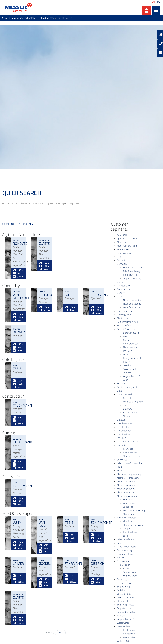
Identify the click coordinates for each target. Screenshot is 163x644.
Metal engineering (132, 304)
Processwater (124, 561)
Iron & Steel (123, 445)
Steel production (131, 456)
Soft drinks (128, 365)
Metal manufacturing (127, 496)
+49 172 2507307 (19, 420)
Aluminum (122, 242)
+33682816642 (19, 384)
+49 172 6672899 (19, 545)
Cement (121, 260)
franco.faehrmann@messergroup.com (97, 313)
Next (61, 633)
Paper (120, 543)
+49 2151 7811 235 (97, 535)
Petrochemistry (131, 275)
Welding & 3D (124, 641)
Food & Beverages (126, 329)
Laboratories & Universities (130, 463)
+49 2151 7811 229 (19, 344)
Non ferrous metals (126, 518)
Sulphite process (131, 576)
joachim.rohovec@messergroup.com (19, 276)
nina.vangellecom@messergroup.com (19, 320)
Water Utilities (124, 626)
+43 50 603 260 (19, 575)
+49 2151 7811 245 (45, 307)
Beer (119, 257)
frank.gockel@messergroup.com (45, 585)
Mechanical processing (128, 478)
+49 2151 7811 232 (45, 579)
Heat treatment (131, 413)
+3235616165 (45, 545)
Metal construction (132, 300)
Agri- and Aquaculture (128, 239)
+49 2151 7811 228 (19, 417)
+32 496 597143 (45, 266)
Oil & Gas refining (131, 271)
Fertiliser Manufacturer (134, 268)
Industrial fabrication (127, 442)
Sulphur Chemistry (132, 278)
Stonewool (129, 416)
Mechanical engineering (129, 474)
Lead (119, 467)
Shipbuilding (129, 514)
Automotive (123, 249)
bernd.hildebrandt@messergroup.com (19, 468)
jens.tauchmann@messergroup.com (19, 424)
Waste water (123, 623)
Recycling (122, 579)
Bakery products (125, 253)
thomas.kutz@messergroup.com (71, 310)
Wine (126, 380)
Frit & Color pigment (127, 387)
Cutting (121, 297)
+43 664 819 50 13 (19, 273)
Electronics (122, 318)
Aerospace (122, 235)
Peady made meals (132, 358)
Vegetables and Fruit (133, 376)
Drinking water (124, 315)
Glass (120, 391)
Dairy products (124, 311)
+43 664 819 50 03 (19, 579)
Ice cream (128, 351)
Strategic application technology (19, 18)
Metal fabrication (131, 307)
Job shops (122, 460)
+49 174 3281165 (71, 307)
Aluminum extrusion (127, 246)
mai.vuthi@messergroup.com (19, 548)
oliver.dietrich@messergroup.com (97, 582)
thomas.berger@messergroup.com (19, 350)
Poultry (127, 362)
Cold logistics (124, 286)
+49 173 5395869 (19, 347)
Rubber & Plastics (126, 583)
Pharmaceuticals (125, 554)
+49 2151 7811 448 (97, 307)
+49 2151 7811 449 (19, 314)
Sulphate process (131, 572)
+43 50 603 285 (19, 270)
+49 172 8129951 (97, 310)
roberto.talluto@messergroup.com (45, 310)
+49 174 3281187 (45, 582)
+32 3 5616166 (45, 263)
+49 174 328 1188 (19, 317)
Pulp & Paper (123, 565)
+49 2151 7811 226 (97, 579)
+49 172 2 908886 (19, 464)
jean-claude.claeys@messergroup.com (45, 269)
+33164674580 (19, 381)
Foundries (122, 384)
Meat (126, 355)
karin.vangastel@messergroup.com (45, 551)
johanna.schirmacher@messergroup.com (97, 541)
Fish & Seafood (124, 326)
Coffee (120, 282)
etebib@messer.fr (19, 387)
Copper (121, 293)
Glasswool (128, 409)
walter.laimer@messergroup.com (19, 582)
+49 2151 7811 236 (19, 461)
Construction (123, 289)
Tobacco (127, 373)
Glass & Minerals (125, 394)
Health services (124, 423)
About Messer (47, 18)
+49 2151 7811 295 (19, 542)
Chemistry (122, 264)
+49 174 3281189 (97, 538)
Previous (50, 633)
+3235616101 (45, 548)
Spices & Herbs (130, 369)
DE (159, 2)
